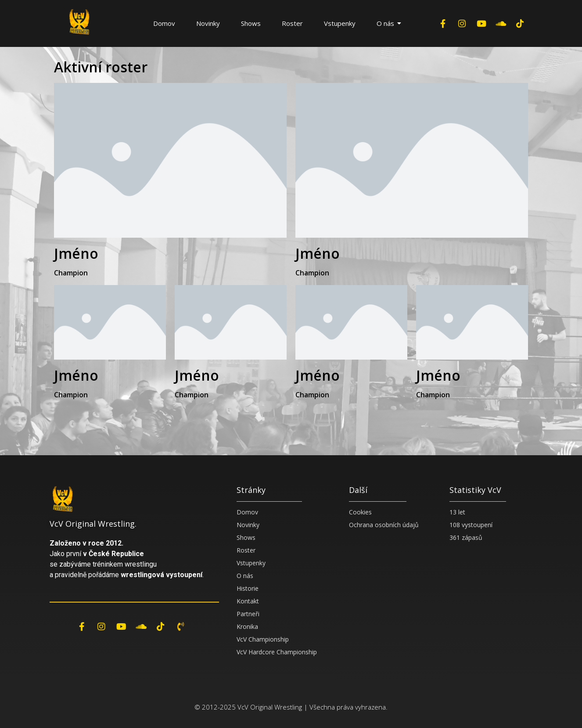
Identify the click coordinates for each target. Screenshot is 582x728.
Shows (251, 23)
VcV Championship (263, 639)
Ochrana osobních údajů (384, 525)
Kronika (247, 626)
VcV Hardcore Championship (277, 652)
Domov (164, 23)
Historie (248, 588)
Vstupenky (340, 23)
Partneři (248, 614)
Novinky (208, 23)
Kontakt (248, 601)
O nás (389, 23)
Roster (292, 23)
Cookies (360, 512)
